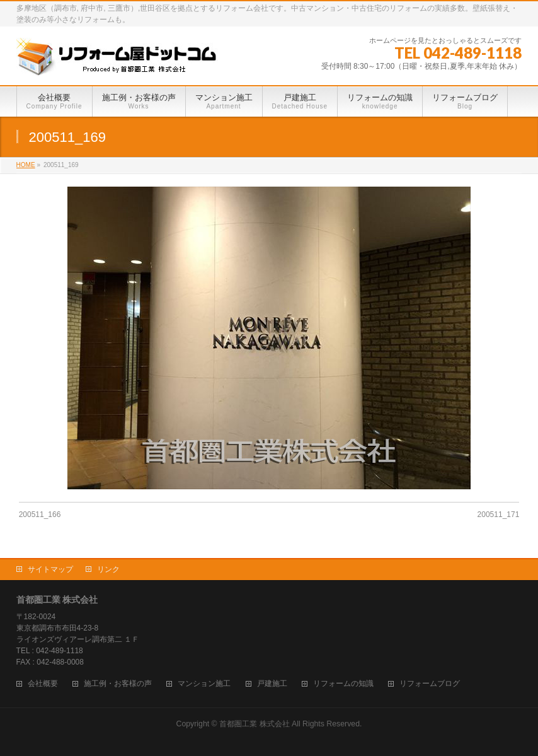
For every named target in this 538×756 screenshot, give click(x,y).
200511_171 (499, 515)
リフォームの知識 (343, 684)
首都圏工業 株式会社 (254, 724)
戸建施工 (272, 684)
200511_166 (40, 515)
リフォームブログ (430, 684)
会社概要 (43, 684)
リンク (108, 569)
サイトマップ (50, 569)
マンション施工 (204, 684)
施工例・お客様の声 (118, 684)
